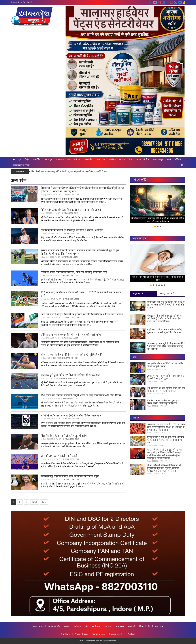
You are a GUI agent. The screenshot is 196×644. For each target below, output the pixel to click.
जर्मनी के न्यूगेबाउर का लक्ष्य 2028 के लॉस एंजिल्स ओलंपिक (71, 416)
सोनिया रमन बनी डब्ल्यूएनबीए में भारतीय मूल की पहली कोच (71, 335)
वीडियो (178, 160)
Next (35, 502)
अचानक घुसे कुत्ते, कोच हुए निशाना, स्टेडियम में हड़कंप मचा (70, 375)
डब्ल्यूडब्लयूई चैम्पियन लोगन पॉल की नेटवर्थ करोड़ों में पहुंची (70, 476)
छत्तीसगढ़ (60, 160)
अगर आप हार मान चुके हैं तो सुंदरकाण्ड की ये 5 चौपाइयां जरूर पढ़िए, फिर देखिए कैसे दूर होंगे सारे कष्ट (166, 346)
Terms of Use (98, 634)
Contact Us (114, 634)
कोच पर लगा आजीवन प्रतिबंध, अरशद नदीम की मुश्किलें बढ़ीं (71, 355)
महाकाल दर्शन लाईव (21, 165)
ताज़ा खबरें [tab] (138, 294)
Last (44, 502)
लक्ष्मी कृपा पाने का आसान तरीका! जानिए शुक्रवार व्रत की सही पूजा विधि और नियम (164, 331)
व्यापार (122, 160)
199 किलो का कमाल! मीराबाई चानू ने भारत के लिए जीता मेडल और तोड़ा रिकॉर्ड (81, 395)
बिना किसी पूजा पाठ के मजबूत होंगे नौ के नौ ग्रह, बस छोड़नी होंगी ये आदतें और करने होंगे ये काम (69, 171)
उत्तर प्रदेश (88, 160)
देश (20, 160)
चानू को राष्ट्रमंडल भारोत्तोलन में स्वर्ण (59, 456)
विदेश (27, 160)
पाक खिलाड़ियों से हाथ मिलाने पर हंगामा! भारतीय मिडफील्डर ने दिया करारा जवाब (82, 314)
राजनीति (37, 160)
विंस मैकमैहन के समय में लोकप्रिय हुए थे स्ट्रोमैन (64, 436)
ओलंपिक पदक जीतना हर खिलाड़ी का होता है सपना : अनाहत (72, 230)
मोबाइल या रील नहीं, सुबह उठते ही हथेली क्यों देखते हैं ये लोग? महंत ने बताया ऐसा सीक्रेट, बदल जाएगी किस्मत (164, 318)
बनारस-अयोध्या (74, 160)
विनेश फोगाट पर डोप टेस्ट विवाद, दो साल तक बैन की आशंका (71, 210)
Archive (132, 634)
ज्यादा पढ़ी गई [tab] (167, 294)
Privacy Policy (81, 634)
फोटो (169, 160)
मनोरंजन (112, 160)
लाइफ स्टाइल (158, 160)
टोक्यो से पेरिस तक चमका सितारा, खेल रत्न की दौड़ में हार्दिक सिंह (74, 272)
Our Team (66, 634)
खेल (130, 160)
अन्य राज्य (100, 160)
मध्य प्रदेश (48, 160)
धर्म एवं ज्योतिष (142, 160)
